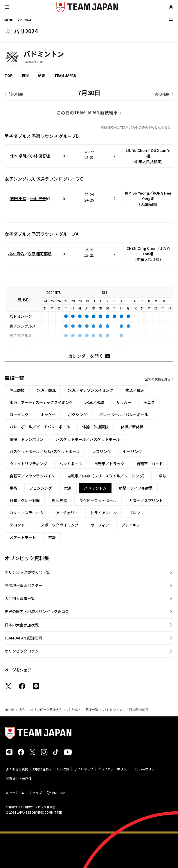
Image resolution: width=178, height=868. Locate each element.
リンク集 (63, 769)
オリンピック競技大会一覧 (27, 572)
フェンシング (41, 488)
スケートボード (23, 537)
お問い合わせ (42, 769)
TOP (9, 75)
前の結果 (16, 94)
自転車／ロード (150, 464)
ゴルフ (135, 513)
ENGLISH (59, 792)
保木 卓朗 (18, 156)
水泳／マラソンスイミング (91, 390)
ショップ (36, 792)
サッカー (124, 402)
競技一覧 (92, 710)
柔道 (68, 488)
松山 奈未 (38, 198)
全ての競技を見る (158, 379)
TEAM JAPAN (65, 75)
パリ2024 (74, 710)
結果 (42, 75)
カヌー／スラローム (27, 513)
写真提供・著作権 (19, 778)
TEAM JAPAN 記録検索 (23, 638)
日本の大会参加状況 (22, 625)
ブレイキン (131, 525)
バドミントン (113, 710)
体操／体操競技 (95, 427)
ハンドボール (71, 464)
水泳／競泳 (46, 390)
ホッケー (48, 415)
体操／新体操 (132, 427)
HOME (9, 710)
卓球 (163, 476)
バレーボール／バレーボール (124, 415)
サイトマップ (84, 769)
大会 (22, 710)
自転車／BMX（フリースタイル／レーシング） (107, 476)
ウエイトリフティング (28, 464)
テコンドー (19, 525)
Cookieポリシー (146, 769)
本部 (52, 537)
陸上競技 (17, 390)
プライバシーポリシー (114, 769)
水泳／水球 (95, 402)
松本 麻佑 (16, 254)
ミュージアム (15, 792)
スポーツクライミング (60, 525)
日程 (25, 75)
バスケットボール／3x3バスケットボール (45, 451)
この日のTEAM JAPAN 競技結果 (87, 113)
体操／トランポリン (27, 439)
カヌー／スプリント (146, 501)
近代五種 (60, 501)
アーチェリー (67, 513)
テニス (149, 402)
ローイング (19, 415)
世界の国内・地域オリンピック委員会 (37, 611)
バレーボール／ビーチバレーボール (40, 427)
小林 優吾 (38, 156)
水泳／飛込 (135, 390)
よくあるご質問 (17, 769)
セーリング (133, 451)
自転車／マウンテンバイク (32, 476)
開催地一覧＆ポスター (24, 585)
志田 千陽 (18, 198)
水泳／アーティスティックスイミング (41, 402)
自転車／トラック (109, 464)
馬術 (13, 488)
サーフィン (100, 525)
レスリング (101, 451)
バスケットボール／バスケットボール (88, 439)
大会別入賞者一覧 (20, 598)
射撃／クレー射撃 (25, 501)
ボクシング (77, 415)
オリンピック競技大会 (46, 710)
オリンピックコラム (22, 651)
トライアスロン (104, 513)
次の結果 (162, 94)
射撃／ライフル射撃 (136, 488)
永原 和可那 (38, 254)
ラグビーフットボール (98, 501)
